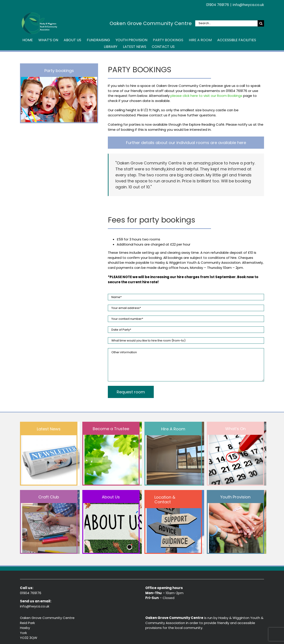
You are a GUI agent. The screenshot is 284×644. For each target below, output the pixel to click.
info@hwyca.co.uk (248, 5)
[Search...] (226, 23)
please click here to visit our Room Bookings (206, 96)
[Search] (261, 23)
